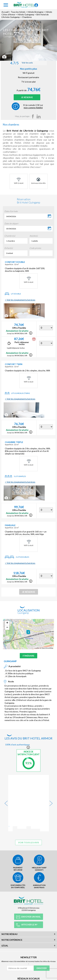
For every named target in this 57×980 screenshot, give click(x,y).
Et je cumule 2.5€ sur (33, 106)
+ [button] (7, 623)
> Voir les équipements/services (20, 300)
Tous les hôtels (18, 12)
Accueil (5, 12)
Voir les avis (22, 63)
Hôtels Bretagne (36, 12)
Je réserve (27, 97)
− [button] (7, 628)
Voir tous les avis (28, 824)
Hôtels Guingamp (26, 14)
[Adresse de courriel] (20, 961)
